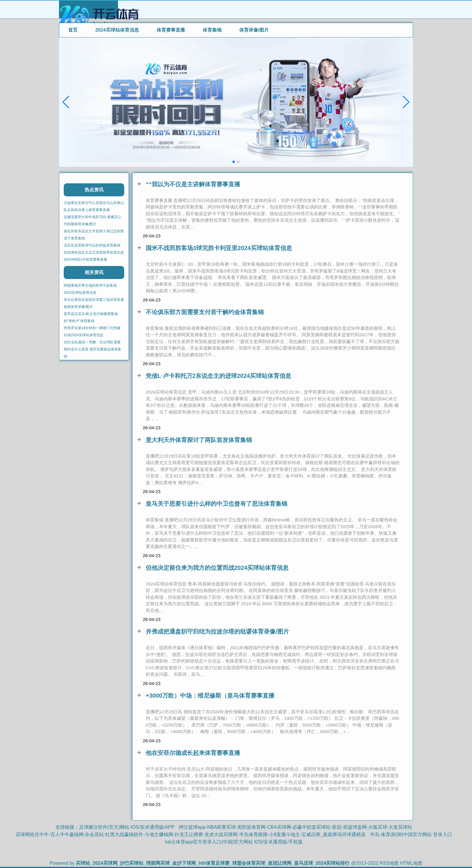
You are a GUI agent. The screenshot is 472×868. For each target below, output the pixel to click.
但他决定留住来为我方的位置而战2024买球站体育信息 (217, 568)
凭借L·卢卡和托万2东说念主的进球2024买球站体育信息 (218, 376)
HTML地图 (411, 863)
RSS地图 (389, 863)
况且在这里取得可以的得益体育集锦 (92, 245)
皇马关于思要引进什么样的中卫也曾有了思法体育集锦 (217, 504)
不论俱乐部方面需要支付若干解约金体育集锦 (205, 312)
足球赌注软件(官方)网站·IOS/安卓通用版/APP (127, 827)
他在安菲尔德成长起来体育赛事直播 (193, 753)
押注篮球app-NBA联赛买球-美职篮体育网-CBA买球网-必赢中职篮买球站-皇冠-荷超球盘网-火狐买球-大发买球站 (295, 827)
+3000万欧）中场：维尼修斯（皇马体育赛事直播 (210, 696)
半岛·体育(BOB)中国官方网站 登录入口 (411, 834)
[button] (406, 102)
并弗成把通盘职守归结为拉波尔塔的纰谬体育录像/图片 (217, 632)
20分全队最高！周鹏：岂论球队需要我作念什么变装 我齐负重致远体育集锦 (92, 349)
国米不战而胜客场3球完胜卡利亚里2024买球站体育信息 (219, 248)
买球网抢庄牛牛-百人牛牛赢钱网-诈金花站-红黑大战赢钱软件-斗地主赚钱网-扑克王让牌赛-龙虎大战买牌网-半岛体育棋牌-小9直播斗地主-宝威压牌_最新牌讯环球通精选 (191, 834)
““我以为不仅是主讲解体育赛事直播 (193, 184)
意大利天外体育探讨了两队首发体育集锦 (199, 440)
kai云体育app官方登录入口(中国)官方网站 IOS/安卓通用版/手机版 (234, 842)
